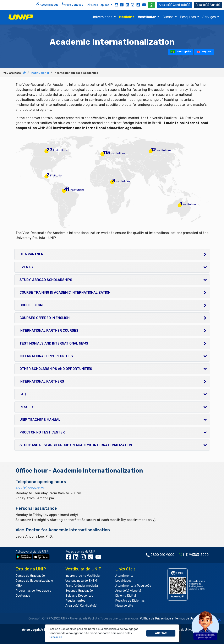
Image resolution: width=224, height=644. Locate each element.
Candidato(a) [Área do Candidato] (174, 5)
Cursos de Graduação (30, 576)
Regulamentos (75, 601)
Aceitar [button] (161, 633)
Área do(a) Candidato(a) (81, 606)
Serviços (209, 17)
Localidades (123, 581)
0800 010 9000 (162, 555)
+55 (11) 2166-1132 (30, 488)
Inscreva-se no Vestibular (83, 576)
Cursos (168, 17)
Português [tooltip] (181, 52)
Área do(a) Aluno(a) (128, 591)
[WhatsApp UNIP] (152, 5)
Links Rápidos (98, 5)
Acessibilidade (47, 4)
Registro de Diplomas (130, 601)
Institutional (40, 73)
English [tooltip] (204, 52)
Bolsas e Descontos (79, 596)
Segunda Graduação (79, 591)
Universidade (102, 17)
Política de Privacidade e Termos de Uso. (168, 619)
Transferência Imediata (82, 586)
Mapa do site (124, 606)
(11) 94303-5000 (196, 555)
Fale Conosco (73, 4)
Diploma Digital (125, 596)
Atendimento (124, 576)
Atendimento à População (133, 586)
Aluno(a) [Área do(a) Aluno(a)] (208, 5)
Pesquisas (188, 17)
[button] (56, 637)
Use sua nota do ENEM (81, 581)
